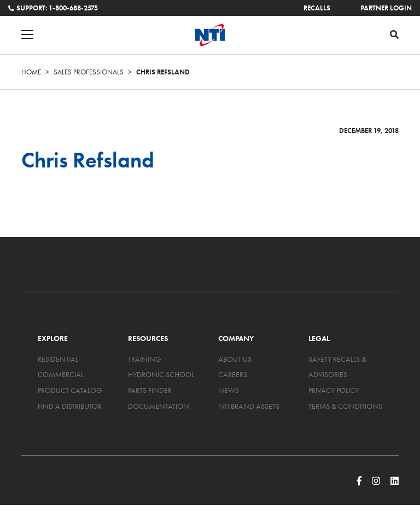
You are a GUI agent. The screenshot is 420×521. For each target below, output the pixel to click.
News (229, 390)
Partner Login (386, 8)
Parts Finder (150, 390)
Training (145, 359)
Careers (233, 374)
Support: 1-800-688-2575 (53, 8)
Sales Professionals (89, 72)
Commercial (61, 374)
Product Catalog (70, 390)
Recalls (317, 8)
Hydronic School (161, 374)
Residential (58, 359)
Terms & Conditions (345, 406)
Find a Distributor (70, 406)
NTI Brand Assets (249, 406)
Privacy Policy (334, 390)
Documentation (159, 406)
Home (31, 72)
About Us (235, 359)
